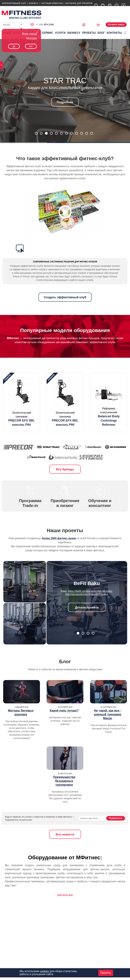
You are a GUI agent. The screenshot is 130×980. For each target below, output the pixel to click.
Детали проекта (87, 608)
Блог (101, 33)
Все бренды (65, 469)
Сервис (47, 33)
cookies (44, 971)
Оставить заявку (116, 25)
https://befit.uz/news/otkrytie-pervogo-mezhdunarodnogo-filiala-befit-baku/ (89, 593)
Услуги (60, 33)
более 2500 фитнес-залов (59, 538)
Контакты (114, 33)
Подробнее (65, 102)
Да (14, 46)
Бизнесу (34, 3)
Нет (31, 46)
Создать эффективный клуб (65, 297)
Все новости (65, 834)
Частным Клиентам (52, 3)
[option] (21, 402)
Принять (106, 973)
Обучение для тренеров (79, 3)
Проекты (89, 33)
